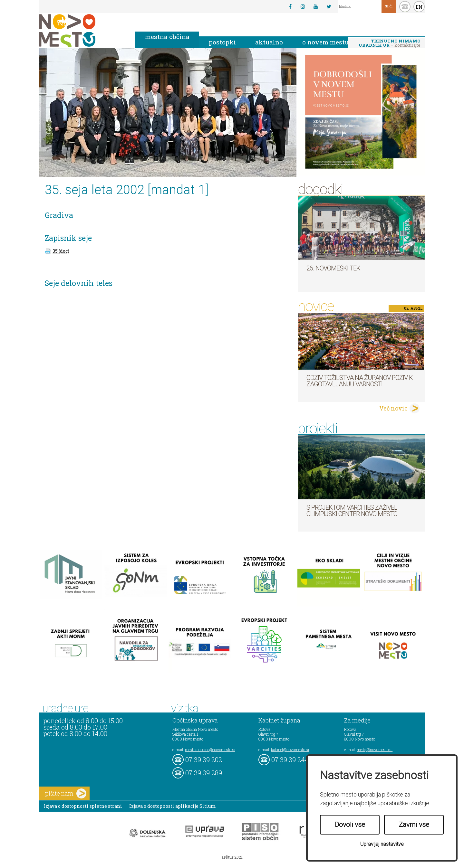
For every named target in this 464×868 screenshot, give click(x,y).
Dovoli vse (350, 825)
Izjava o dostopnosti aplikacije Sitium (173, 806)
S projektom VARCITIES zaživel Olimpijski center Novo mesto (352, 511)
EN (419, 7)
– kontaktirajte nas (390, 43)
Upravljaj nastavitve (382, 844)
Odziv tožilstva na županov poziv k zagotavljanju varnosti (360, 381)
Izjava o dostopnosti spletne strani (83, 806)
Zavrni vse (414, 825)
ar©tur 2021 (232, 857)
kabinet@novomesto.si (290, 750)
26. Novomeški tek (333, 268)
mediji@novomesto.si (375, 750)
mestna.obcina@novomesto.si (210, 750)
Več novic (393, 408)
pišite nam (66, 793)
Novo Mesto (82, 30)
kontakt (405, 7)
